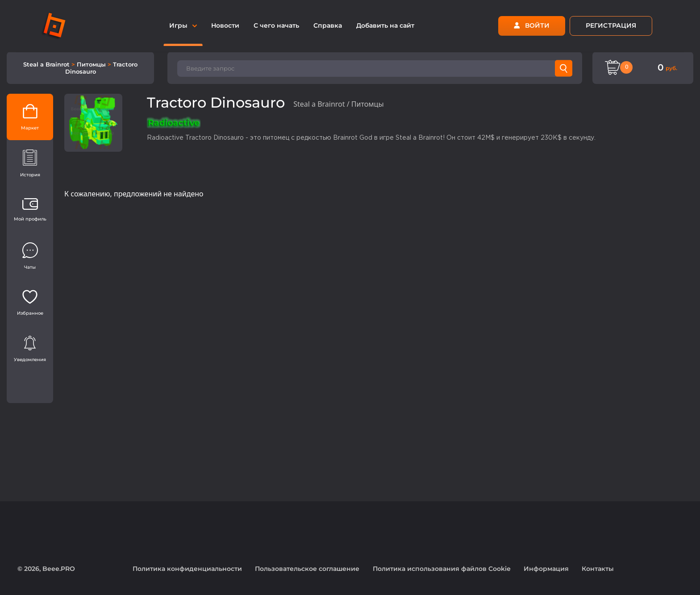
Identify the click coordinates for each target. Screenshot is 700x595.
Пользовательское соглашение (307, 569)
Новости (225, 25)
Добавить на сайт (385, 25)
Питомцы (92, 64)
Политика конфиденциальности (187, 569)
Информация (546, 569)
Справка (328, 25)
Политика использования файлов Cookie (442, 569)
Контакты (598, 569)
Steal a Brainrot (47, 64)
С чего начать (276, 25)
